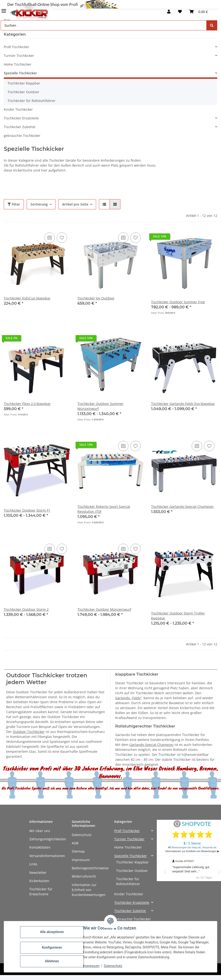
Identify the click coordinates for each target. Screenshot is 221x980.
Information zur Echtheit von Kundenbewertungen (89, 890)
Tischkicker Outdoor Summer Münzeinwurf (100, 406)
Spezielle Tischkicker (20, 73)
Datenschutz (82, 835)
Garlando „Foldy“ (128, 698)
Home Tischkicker (18, 64)
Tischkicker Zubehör (20, 127)
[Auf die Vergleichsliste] (50, 238)
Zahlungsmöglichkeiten (48, 839)
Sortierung (39, 204)
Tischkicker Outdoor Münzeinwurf (104, 609)
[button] (169, 12)
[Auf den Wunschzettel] (62, 238)
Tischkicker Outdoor (23, 92)
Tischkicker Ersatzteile (21, 118)
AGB (75, 843)
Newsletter (38, 873)
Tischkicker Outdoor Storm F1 (27, 510)
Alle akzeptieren (52, 932)
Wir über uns (40, 831)
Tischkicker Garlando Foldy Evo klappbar (183, 404)
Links (33, 864)
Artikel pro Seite (75, 204)
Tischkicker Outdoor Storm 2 (26, 609)
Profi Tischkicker (17, 47)
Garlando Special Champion (151, 745)
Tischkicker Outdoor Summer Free (178, 302)
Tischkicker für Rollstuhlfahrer (32, 101)
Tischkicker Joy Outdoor (96, 298)
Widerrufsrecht (84, 876)
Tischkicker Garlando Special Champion (182, 507)
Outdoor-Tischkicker (29, 732)
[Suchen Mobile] (104, 25)
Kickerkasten (39, 881)
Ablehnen (52, 961)
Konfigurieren (52, 947)
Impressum (81, 860)
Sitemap (78, 851)
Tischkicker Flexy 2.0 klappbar (27, 404)
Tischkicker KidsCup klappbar (27, 298)
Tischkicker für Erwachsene (41, 892)
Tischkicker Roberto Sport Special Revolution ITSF (104, 509)
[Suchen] (212, 25)
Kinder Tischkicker (18, 109)
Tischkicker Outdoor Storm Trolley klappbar (178, 616)
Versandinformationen (47, 856)
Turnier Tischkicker (19, 56)
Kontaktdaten (40, 847)
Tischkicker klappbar (24, 83)
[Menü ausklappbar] (4, 9)
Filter (14, 204)
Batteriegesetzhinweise (90, 868)
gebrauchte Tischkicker (22, 136)
